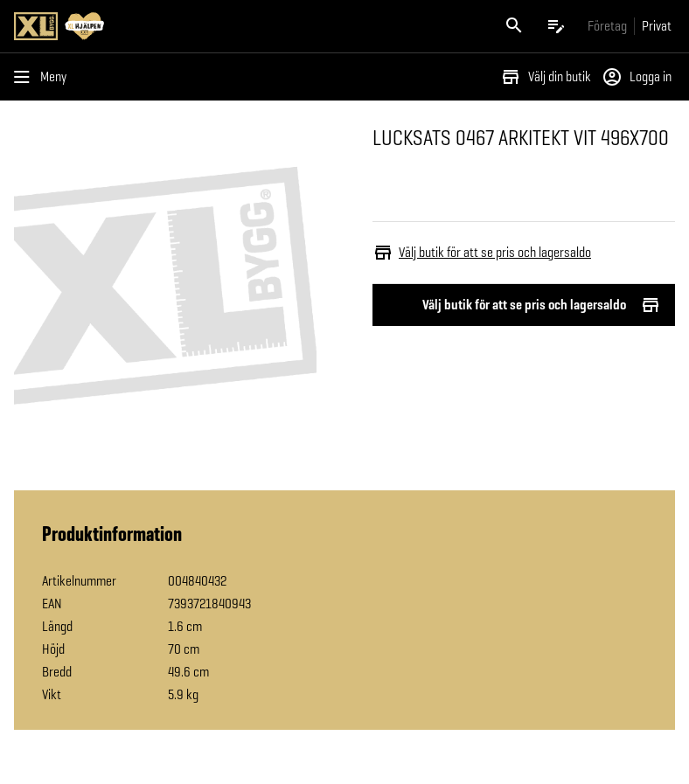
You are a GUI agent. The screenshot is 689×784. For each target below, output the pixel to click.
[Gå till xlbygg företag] (607, 26)
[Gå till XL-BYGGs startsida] (176, 26)
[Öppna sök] (514, 26)
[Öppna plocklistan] (556, 26)
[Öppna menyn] (44, 77)
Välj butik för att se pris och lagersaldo (524, 305)
